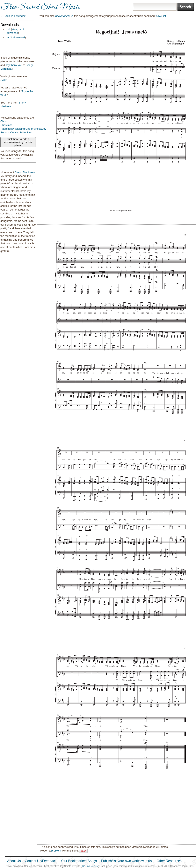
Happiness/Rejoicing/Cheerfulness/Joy (23, 129)
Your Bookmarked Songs (79, 861)
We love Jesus (90, 866)
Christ (4, 121)
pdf (8, 29)
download (12, 33)
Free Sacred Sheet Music (41, 7)
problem (56, 851)
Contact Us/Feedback (41, 861)
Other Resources (169, 861)
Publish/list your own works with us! (127, 861)
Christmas (6, 125)
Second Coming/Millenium (16, 132)
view (14, 29)
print (21, 29)
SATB (4, 80)
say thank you (14, 65)
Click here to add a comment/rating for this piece (18, 142)
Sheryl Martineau (25, 172)
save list (161, 16)
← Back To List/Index (13, 16)
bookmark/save (64, 16)
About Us (14, 861)
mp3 (9, 37)
